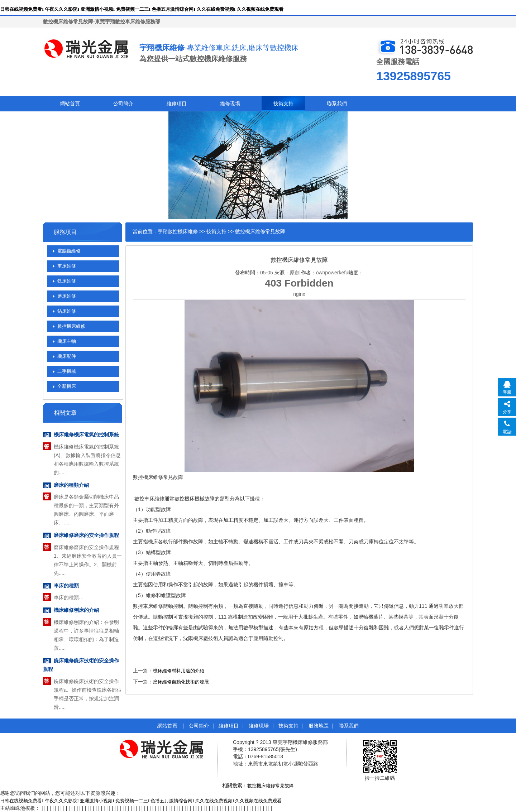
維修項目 (177, 104)
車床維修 (67, 266)
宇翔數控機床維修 (178, 232)
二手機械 (67, 371)
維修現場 (230, 104)
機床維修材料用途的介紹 (179, 671)
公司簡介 (123, 104)
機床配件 (67, 356)
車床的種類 (66, 586)
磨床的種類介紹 (71, 485)
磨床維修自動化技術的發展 (181, 682)
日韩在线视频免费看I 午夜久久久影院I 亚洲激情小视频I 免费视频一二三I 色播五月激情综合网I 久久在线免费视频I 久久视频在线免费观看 (142, 9)
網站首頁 (70, 104)
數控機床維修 (71, 326)
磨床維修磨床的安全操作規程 (86, 535)
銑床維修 (67, 281)
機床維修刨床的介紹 (76, 610)
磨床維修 (67, 296)
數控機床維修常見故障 (271, 786)
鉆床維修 (67, 311)
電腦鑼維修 (69, 251)
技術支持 (283, 104)
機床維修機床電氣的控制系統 (86, 435)
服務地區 (319, 726)
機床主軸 (67, 341)
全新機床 (67, 386)
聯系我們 (337, 104)
